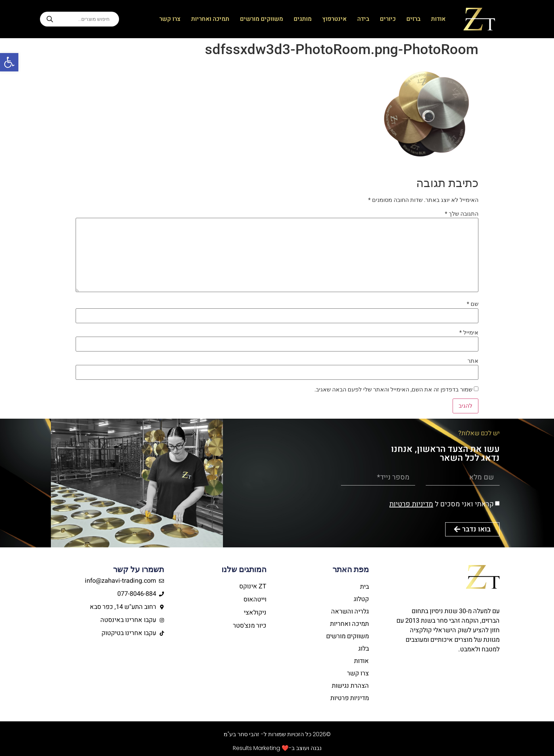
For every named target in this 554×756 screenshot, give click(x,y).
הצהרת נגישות (350, 686)
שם (473, 304)
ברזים (413, 19)
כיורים (388, 19)
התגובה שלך (462, 214)
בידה (363, 19)
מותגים (303, 19)
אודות (438, 19)
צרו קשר (170, 19)
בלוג (364, 649)
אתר (473, 361)
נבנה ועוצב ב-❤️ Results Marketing (277, 748)
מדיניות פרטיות (411, 504)
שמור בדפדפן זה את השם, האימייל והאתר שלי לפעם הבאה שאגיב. (393, 390)
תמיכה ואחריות (210, 19)
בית (364, 587)
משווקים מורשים (261, 19)
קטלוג (361, 599)
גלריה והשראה (350, 612)
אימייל (469, 333)
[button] (9, 62)
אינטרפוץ (334, 19)
